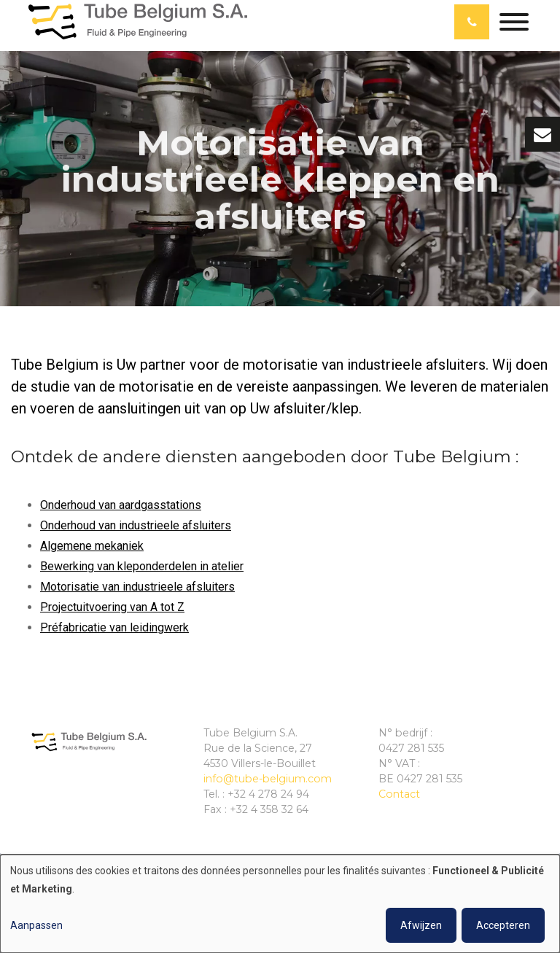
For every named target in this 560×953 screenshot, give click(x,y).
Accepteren (503, 925)
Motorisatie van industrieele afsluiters (137, 587)
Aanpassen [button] (36, 925)
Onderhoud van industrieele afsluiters (136, 525)
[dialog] (280, 904)
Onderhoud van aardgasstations (121, 505)
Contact (399, 794)
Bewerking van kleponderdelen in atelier (142, 566)
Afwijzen (421, 925)
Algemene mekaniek (92, 546)
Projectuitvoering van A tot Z (112, 607)
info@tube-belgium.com (268, 779)
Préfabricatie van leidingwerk (114, 627)
